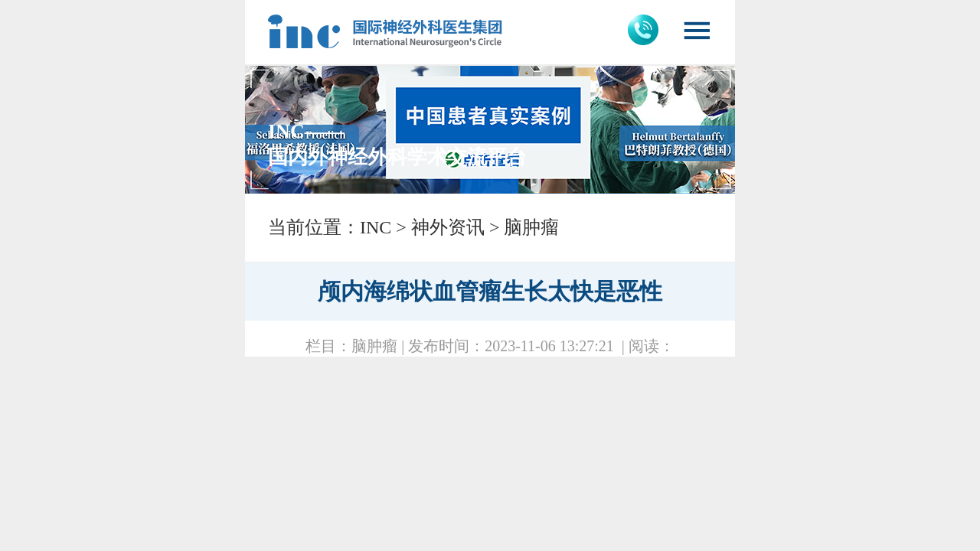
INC (376, 227)
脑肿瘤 (531, 227)
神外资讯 (448, 227)
